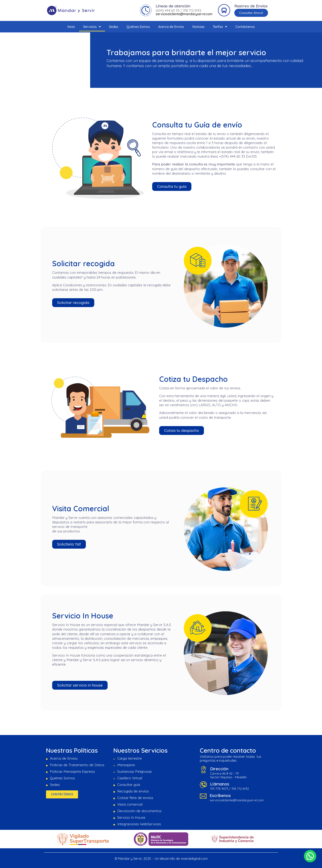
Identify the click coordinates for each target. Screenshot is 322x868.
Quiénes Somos (138, 27)
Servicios (92, 27)
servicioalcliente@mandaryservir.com (184, 14)
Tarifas (220, 27)
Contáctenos (245, 27)
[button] (251, 13)
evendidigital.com (194, 859)
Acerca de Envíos (171, 27)
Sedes (114, 27)
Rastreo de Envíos (251, 6)
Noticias (198, 27)
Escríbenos (220, 795)
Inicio (71, 27)
